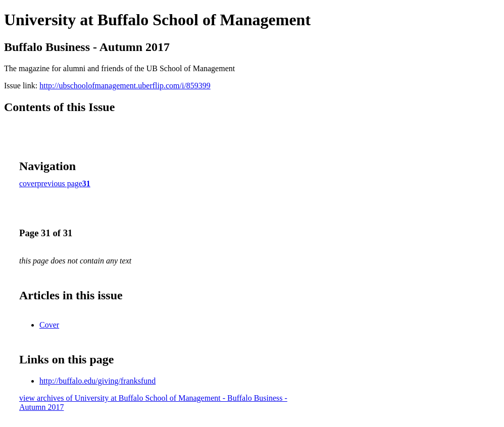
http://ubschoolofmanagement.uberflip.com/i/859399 (125, 86)
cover (28, 183)
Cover (49, 325)
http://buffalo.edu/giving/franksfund (97, 381)
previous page (60, 183)
